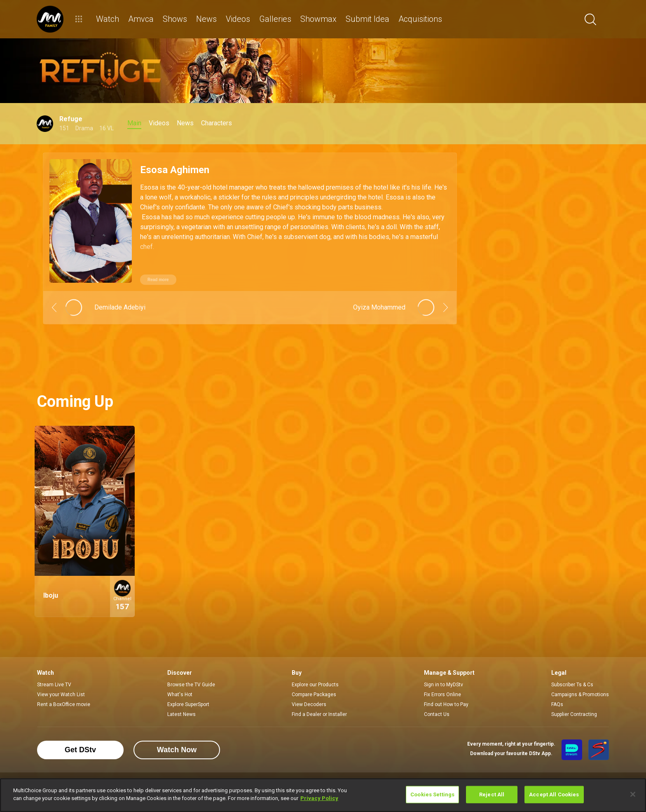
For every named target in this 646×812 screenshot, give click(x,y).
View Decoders (309, 704)
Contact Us (437, 714)
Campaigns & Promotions (580, 695)
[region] (323, 795)
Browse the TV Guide (191, 685)
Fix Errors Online (442, 695)
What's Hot (180, 695)
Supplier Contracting (574, 714)
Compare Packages (314, 695)
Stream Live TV (54, 685)
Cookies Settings (432, 794)
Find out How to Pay (446, 704)
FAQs (557, 704)
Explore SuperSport (188, 704)
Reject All (492, 794)
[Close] (633, 794)
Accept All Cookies (554, 794)
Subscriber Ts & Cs (572, 685)
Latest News (181, 714)
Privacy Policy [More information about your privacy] (319, 798)
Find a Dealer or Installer (319, 714)
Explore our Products (315, 685)
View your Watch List (61, 695)
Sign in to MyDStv (444, 685)
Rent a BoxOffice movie (64, 704)
